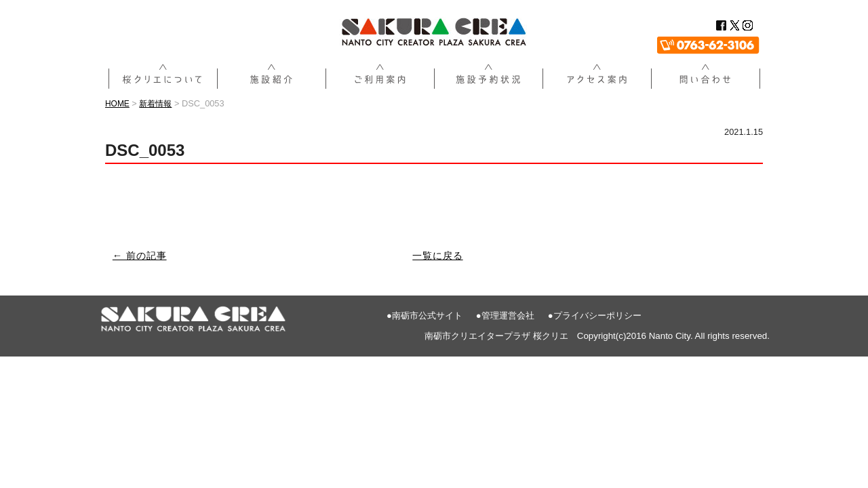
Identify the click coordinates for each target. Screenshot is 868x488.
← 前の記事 (141, 255)
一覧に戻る (438, 255)
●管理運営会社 (505, 315)
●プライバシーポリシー (595, 315)
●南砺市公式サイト (425, 315)
